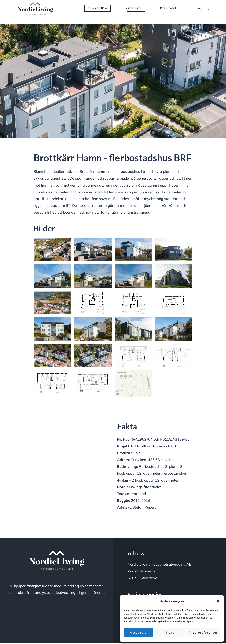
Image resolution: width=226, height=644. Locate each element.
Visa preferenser (204, 633)
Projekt (149, 12)
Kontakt (184, 12)
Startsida (113, 12)
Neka (170, 633)
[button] (218, 601)
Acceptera (138, 633)
